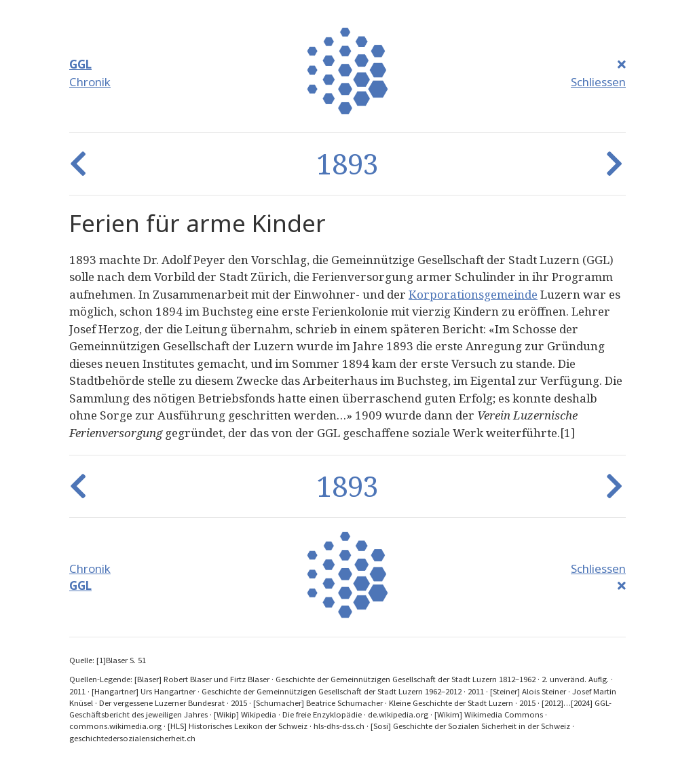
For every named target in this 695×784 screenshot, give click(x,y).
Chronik (90, 82)
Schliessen (598, 82)
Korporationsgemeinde (473, 294)
